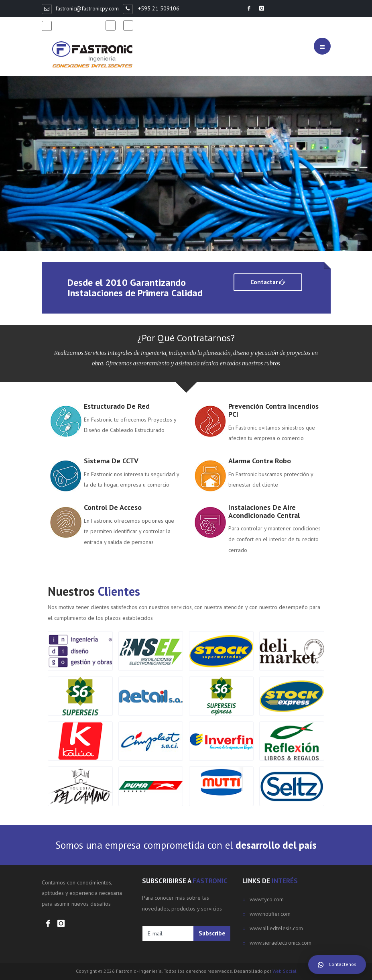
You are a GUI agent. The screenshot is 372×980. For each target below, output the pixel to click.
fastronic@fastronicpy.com (87, 8)
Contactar (268, 282)
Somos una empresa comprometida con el (186, 845)
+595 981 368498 (78, 25)
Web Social (285, 971)
